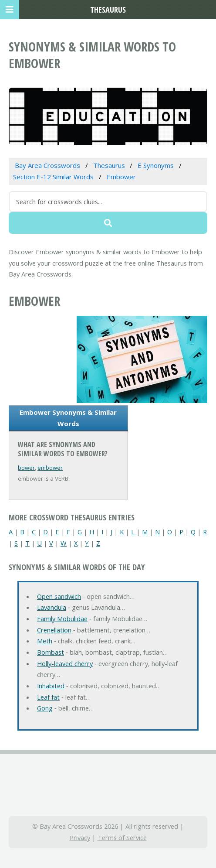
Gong (45, 708)
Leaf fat (48, 697)
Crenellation (54, 630)
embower (50, 468)
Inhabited (51, 686)
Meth (45, 641)
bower (26, 468)
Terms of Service (122, 837)
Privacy (80, 837)
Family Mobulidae (62, 619)
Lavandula (52, 607)
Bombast (51, 652)
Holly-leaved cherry (65, 663)
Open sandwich (59, 596)
